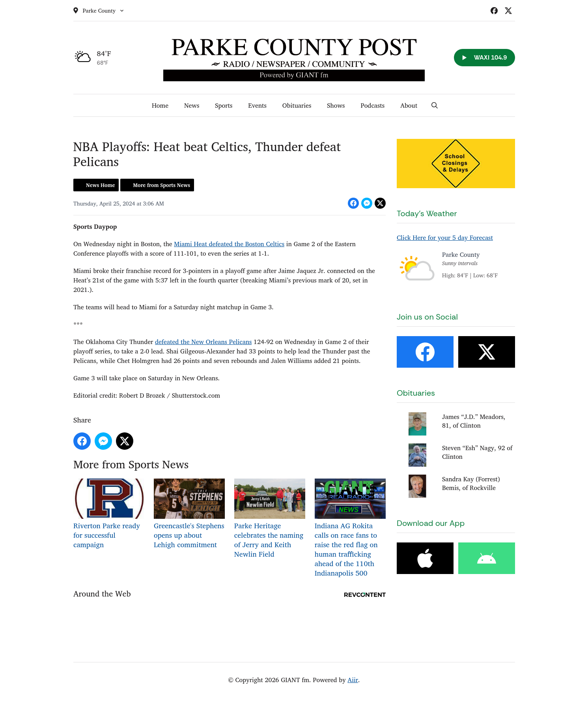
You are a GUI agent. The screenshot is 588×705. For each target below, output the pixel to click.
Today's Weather (427, 213)
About (409, 105)
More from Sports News (161, 185)
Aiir (353, 680)
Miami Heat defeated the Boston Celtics (229, 244)
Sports (224, 105)
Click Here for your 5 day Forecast (445, 237)
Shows (336, 105)
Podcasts (372, 105)
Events (257, 105)
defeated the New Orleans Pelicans (203, 342)
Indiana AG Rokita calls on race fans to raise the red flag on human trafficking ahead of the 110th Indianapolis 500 (350, 528)
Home (160, 105)
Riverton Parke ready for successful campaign (109, 514)
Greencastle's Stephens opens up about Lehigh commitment (189, 514)
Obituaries (297, 105)
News (192, 105)
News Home (100, 185)
